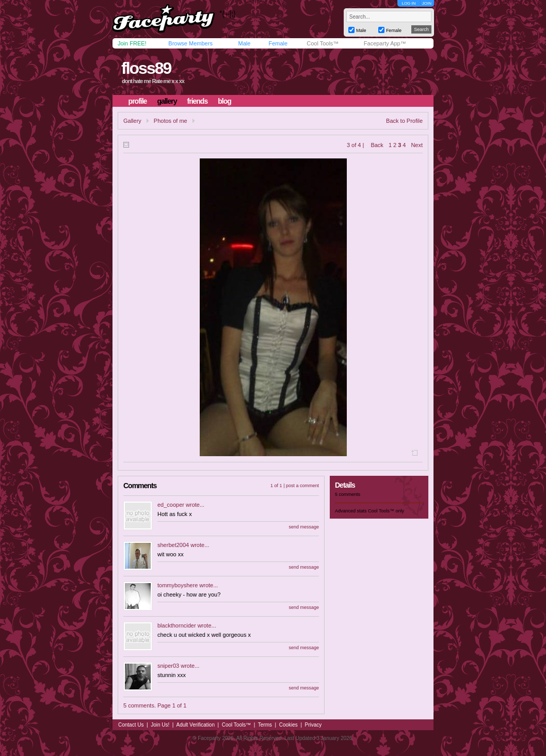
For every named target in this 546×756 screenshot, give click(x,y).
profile (138, 101)
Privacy (314, 725)
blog (224, 101)
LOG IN (408, 3)
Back (377, 145)
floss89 (146, 68)
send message (304, 527)
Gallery (132, 121)
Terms (265, 725)
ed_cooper (171, 505)
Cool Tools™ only (386, 511)
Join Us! (160, 725)
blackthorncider (177, 625)
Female (278, 43)
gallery (167, 101)
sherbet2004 (173, 545)
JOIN (427, 3)
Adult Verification (195, 725)
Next (417, 145)
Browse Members (190, 43)
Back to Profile (404, 121)
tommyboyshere (178, 585)
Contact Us (131, 725)
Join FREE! (132, 43)
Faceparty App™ (385, 43)
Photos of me (171, 121)
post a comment (302, 486)
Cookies (288, 725)
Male (244, 43)
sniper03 (168, 666)
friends (198, 101)
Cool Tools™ (323, 43)
